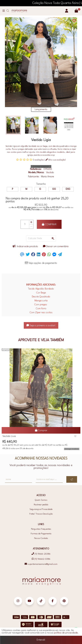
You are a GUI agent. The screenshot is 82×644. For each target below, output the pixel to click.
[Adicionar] (31, 222)
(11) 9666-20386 (41, 554)
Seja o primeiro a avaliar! (41, 326)
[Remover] (31, 226)
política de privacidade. (66, 635)
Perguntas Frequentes (41, 529)
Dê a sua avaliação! (56, 160)
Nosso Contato (41, 538)
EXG (68, 189)
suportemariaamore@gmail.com (41, 564)
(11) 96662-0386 (41, 559)
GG (54, 189)
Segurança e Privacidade (41, 509)
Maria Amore (47, 177)
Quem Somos (41, 500)
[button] (9, 61)
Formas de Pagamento (41, 534)
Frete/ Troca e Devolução (41, 514)
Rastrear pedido (41, 505)
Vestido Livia (9, 436)
